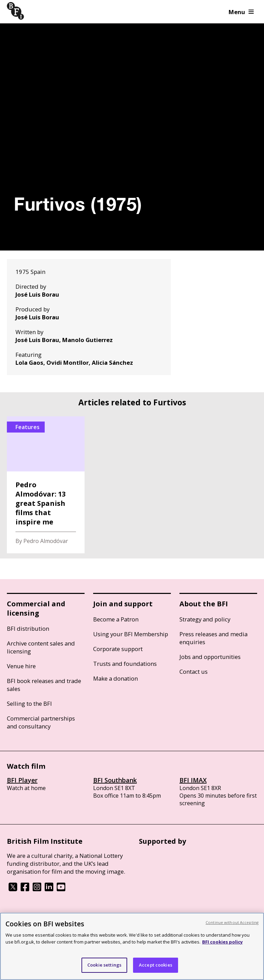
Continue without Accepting (232, 922)
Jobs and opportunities (210, 657)
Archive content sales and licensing (41, 647)
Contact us (194, 672)
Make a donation (115, 678)
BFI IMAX (193, 780)
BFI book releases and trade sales (44, 685)
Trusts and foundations (125, 664)
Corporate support (118, 649)
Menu (241, 12)
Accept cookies (156, 965)
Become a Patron (116, 619)
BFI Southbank (115, 780)
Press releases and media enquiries (213, 638)
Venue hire (21, 666)
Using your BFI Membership (131, 634)
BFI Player (22, 780)
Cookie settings (104, 965)
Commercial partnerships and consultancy (41, 722)
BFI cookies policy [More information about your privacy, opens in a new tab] (222, 942)
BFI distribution (28, 629)
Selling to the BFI (29, 704)
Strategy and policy (205, 619)
